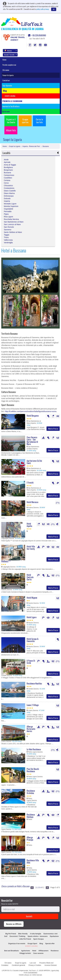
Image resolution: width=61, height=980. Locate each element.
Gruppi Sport (32, 944)
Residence (55, 951)
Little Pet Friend (25, 939)
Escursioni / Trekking (17, 936)
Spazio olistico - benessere (38, 936)
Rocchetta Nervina (11, 219)
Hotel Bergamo (33, 416)
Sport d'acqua (38, 939)
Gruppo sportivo (25, 121)
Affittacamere (43, 951)
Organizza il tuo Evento (11, 121)
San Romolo (9, 227)
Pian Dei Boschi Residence (33, 770)
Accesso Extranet (51, 965)
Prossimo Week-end (46, 963)
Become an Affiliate (14, 924)
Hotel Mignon (32, 598)
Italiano (10, 51)
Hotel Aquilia (29, 525)
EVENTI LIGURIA (31, 946)
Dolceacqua (9, 196)
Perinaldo (8, 211)
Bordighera (8, 167)
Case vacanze (38, 953)
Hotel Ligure (32, 617)
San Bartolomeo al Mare (14, 222)
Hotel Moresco (32, 502)
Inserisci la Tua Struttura (11, 106)
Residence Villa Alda (33, 862)
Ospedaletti (8, 209)
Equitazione (54, 936)
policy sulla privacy (43, 9)
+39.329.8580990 (37, 35)
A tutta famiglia (35, 934)
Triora (6, 237)
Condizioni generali (18, 965)
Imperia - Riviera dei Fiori (31, 146)
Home (4, 60)
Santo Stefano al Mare (13, 232)
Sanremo (8, 230)
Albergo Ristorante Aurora (31, 729)
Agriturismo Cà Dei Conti (34, 462)
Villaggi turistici (25, 953)
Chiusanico (8, 186)
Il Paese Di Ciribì (31, 662)
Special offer (50, 944)
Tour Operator (7, 86)
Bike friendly (23, 934)
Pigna (6, 214)
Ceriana (7, 180)
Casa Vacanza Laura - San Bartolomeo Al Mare (32, 441)
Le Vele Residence (34, 749)
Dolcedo (7, 198)
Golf (6, 936)
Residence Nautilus (34, 683)
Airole (6, 160)
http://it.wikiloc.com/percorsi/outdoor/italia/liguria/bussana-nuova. (31, 411)
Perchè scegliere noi (9, 65)
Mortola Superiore (11, 206)
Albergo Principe (30, 839)
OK (54, 9)
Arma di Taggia (10, 165)
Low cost (33, 963)
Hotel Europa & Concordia (33, 640)
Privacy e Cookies (35, 965)
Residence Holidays (31, 816)
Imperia (7, 201)
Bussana (45, 146)
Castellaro (8, 178)
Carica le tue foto (39, 121)
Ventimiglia (8, 243)
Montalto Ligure (10, 204)
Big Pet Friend (11, 934)
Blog (41, 944)
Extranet (6, 111)
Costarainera (9, 188)
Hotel (34, 951)
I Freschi (30, 483)
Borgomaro (8, 170)
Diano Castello (10, 191)
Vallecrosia (8, 240)
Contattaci (6, 80)
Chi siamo (6, 70)
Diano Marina (9, 193)
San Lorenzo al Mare (12, 224)
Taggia (7, 235)
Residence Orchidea (31, 792)
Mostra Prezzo (53, 429)
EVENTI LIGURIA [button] (10, 96)
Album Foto (11, 130)
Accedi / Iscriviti (10, 55)
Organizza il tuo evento (17, 944)
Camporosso (9, 175)
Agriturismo (26, 951)
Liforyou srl (28, 975)
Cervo (6, 183)
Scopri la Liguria (8, 75)
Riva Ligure (8, 217)
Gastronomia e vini (50, 934)
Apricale (7, 162)
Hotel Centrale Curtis (30, 577)
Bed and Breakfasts (12, 951)
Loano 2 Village (33, 705)
